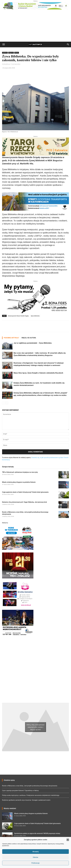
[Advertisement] (35, 26)
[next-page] (7, 403)
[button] (68, 840)
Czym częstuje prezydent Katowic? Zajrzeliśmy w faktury (20, 791)
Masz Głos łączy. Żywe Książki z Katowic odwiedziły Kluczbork (38, 373)
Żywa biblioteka (35, 316)
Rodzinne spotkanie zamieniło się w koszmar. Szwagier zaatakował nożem (26, 800)
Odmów (35, 857)
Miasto (17, 53)
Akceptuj (35, 852)
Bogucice (11, 53)
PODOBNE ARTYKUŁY (11, 338)
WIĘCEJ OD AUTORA (29, 338)
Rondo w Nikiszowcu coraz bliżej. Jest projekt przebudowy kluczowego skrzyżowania (30, 786)
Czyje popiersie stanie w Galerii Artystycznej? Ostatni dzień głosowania (25, 492)
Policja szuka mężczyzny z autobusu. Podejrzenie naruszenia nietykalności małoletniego (31, 795)
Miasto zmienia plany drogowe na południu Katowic (19, 482)
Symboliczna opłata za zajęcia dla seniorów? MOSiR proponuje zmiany (37, 833)
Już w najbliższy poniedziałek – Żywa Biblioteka (33, 343)
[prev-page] (3, 403)
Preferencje (35, 863)
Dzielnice (5, 53)
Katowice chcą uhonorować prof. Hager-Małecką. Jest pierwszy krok (24, 502)
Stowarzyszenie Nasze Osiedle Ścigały (18, 316)
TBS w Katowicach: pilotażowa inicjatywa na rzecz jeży (20, 472)
